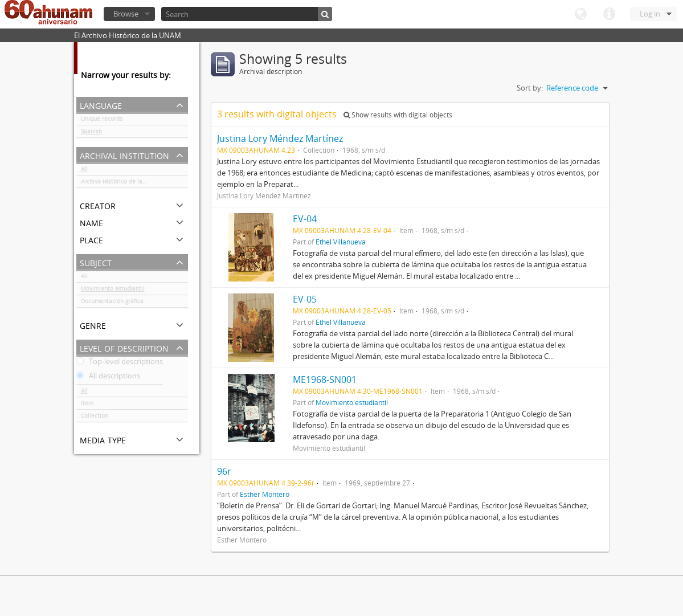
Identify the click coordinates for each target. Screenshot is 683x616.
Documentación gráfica (112, 303)
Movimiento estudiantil (113, 291)
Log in (650, 14)
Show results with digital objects (398, 115)
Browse (126, 14)
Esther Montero (265, 494)
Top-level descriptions (120, 364)
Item (87, 405)
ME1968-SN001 (325, 380)
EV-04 (305, 219)
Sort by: (530, 88)
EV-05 (305, 299)
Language (580, 14)
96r (224, 471)
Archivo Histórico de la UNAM (121, 183)
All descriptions (108, 378)
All (84, 171)
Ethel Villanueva (341, 242)
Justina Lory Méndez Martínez (280, 138)
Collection (95, 418)
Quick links (609, 14)
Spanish (91, 133)
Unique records (102, 121)
